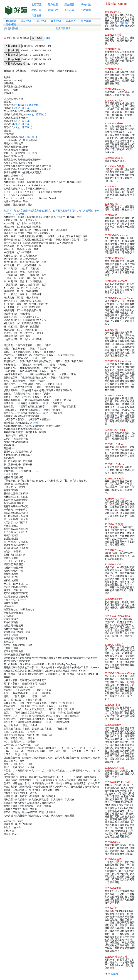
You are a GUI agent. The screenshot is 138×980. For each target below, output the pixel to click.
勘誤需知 (41, 21)
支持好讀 (86, 21)
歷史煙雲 (69, 4)
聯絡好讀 (11, 24)
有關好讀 (11, 21)
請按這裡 (125, 23)
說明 (47, 38)
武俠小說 (86, 4)
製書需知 (56, 21)
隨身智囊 (53, 4)
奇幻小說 (69, 10)
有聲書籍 (36, 16)
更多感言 (113, 974)
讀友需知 (26, 21)
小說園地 (86, 10)
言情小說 (53, 10)
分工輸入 (71, 21)
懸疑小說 (36, 10)
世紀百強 (36, 4)
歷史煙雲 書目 (63, 28)
